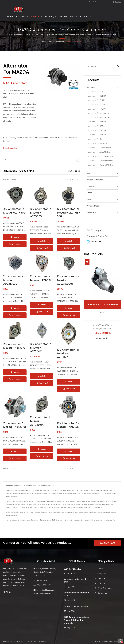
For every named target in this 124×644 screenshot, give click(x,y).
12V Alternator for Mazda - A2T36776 (68, 353)
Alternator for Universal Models (101, 165)
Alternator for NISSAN (97, 122)
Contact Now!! (107, 543)
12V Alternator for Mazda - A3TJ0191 (15, 425)
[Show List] (79, 171)
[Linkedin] (10, 592)
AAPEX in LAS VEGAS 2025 (76, 606)
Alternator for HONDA (97, 96)
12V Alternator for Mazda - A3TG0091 (41, 213)
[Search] (100, 2)
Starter (89, 173)
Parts (89, 199)
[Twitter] (7, 592)
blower (86, 520)
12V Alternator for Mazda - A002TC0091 (68, 280)
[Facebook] (4, 592)
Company (22, 17)
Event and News (68, 17)
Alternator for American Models (101, 161)
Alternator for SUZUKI (97, 130)
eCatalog (51, 17)
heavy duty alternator (66, 520)
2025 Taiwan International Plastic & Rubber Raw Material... (76, 619)
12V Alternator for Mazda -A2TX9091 (15, 211)
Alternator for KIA (95, 139)
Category (51, 42)
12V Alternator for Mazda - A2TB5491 (41, 348)
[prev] (5, 160)
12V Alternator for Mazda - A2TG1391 (42, 278)
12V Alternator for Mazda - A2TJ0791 (15, 346)
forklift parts (93, 520)
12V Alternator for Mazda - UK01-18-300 (68, 213)
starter (49, 520)
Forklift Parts (92, 212)
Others (90, 193)
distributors (55, 520)
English (118, 2)
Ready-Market (115, 641)
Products (37, 17)
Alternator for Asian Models (99, 152)
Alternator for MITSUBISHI (99, 117)
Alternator (60, 42)
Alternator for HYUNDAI (98, 143)
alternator (43, 520)
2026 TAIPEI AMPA (72, 568)
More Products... (10, 148)
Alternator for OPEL (96, 126)
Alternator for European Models (101, 156)
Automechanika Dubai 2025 (75, 580)
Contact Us (86, 17)
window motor (79, 520)
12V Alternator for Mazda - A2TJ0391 (69, 425)
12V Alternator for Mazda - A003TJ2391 (14, 280)
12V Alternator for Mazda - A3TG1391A (41, 421)
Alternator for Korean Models (100, 148)
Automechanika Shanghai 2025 (77, 594)
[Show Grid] (76, 171)
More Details (102, 338)
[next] (78, 160)
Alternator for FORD (96, 92)
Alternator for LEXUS (97, 105)
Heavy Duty (92, 186)
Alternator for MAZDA (74, 42)
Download (94, 242)
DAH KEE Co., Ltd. (24, 641)
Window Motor (93, 206)
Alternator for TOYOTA (97, 135)
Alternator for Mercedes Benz (100, 113)
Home (10, 17)
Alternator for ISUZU (97, 100)
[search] (87, 2)
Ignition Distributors (95, 180)
